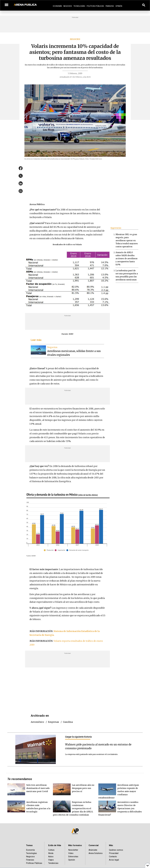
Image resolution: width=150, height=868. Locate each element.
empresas (53, 722)
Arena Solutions (96, 853)
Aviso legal (114, 860)
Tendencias (53, 863)
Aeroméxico (37, 722)
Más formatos (75, 845)
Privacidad (114, 853)
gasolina (68, 722)
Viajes (51, 860)
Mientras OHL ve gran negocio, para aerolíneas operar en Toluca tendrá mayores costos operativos (127, 241)
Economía (57, 6)
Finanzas (110, 6)
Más (111, 845)
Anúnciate (93, 850)
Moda (51, 853)
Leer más (36, 340)
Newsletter (73, 850)
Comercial (94, 845)
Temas (29, 845)
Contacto (113, 857)
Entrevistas (73, 857)
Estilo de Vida (55, 845)
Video (71, 853)
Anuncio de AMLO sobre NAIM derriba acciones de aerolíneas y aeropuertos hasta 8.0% (127, 259)
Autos (51, 857)
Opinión (119, 6)
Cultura (51, 850)
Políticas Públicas (95, 6)
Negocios (68, 6)
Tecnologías (79, 6)
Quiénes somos (116, 850)
